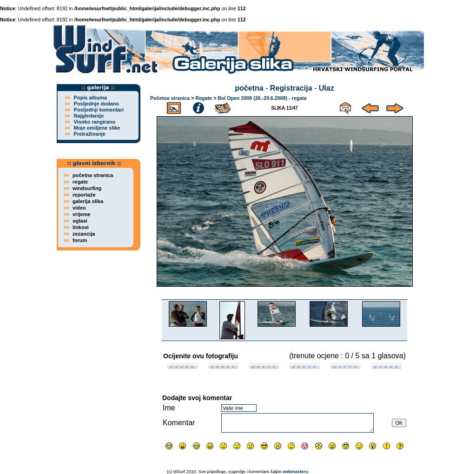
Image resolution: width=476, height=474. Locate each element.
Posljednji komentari (99, 110)
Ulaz (327, 88)
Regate (204, 98)
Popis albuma (90, 98)
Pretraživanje (89, 134)
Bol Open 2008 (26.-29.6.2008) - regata (262, 98)
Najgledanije (89, 116)
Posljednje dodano (96, 104)
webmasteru (295, 472)
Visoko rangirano (94, 122)
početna (249, 88)
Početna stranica (170, 98)
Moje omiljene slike (97, 128)
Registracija (291, 88)
